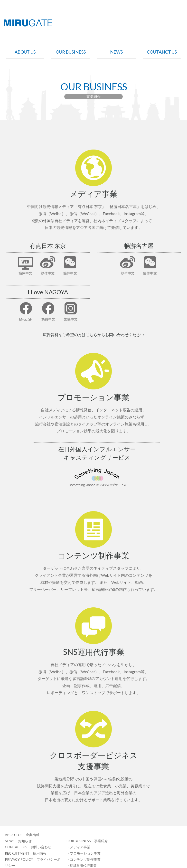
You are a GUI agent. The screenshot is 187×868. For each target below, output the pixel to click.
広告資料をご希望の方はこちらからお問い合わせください (93, 335)
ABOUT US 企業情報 (22, 835)
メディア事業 (80, 847)
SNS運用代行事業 (83, 865)
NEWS (116, 52)
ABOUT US (25, 52)
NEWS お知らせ (18, 841)
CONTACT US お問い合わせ (28, 847)
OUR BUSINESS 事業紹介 (87, 841)
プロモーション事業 (85, 853)
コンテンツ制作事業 (85, 859)
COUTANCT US (162, 52)
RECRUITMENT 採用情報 (26, 853)
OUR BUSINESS (71, 52)
